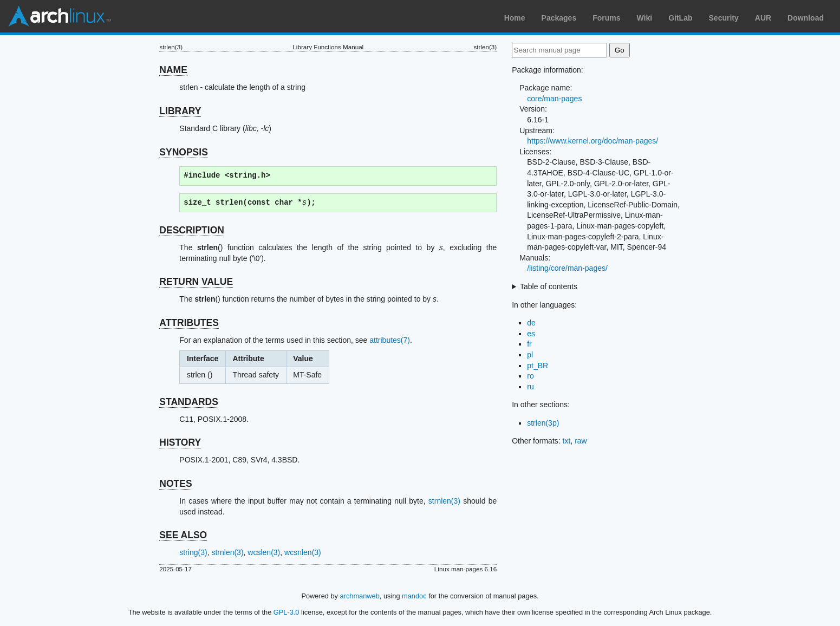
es (531, 334)
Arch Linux (60, 16)
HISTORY (180, 442)
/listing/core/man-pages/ (567, 268)
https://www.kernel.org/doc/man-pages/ (592, 141)
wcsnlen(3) (303, 552)
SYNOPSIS (183, 152)
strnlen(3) (444, 501)
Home (515, 18)
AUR (763, 18)
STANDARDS (189, 402)
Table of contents (549, 286)
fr (529, 344)
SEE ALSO (183, 535)
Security (724, 18)
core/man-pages (554, 99)
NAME (173, 70)
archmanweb (360, 596)
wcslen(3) (264, 552)
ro (530, 376)
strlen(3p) (543, 423)
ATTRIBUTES (189, 323)
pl (530, 355)
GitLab (680, 18)
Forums (606, 18)
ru (530, 387)
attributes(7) (390, 340)
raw (581, 441)
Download (806, 18)
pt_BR (538, 366)
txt (567, 441)
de (531, 323)
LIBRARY (180, 111)
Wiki (645, 18)
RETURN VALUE (196, 282)
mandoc (414, 596)
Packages (559, 18)
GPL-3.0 (286, 612)
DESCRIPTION (192, 230)
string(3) (193, 552)
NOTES (175, 484)
